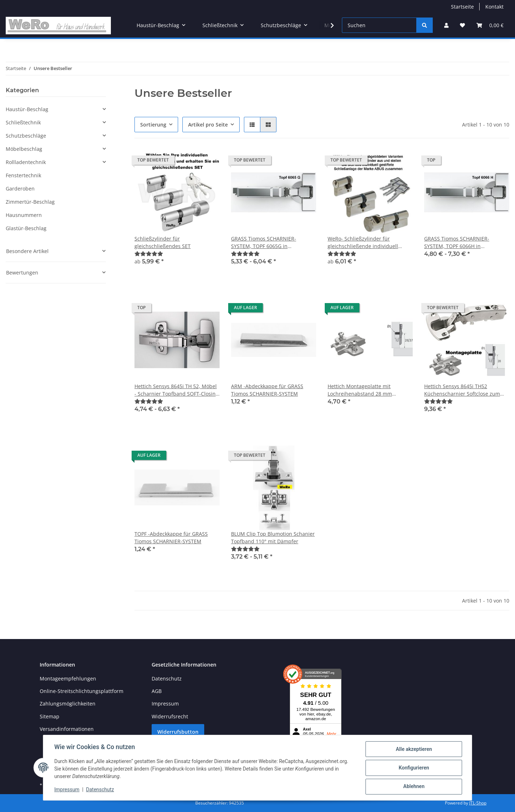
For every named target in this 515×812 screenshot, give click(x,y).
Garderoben (20, 189)
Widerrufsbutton (178, 732)
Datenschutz (167, 679)
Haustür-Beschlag (27, 109)
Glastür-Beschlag (26, 228)
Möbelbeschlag (24, 149)
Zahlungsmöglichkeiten (68, 704)
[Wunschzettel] (462, 25)
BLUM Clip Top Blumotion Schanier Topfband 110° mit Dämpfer (273, 538)
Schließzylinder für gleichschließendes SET (163, 242)
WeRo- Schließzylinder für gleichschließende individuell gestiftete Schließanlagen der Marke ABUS (363, 242)
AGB (157, 691)
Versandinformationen (67, 729)
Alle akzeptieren (413, 749)
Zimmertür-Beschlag (30, 202)
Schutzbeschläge (26, 136)
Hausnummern (24, 215)
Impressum (165, 704)
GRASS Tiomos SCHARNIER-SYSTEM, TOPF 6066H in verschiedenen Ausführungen (460, 242)
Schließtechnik (23, 122)
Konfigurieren (413, 768)
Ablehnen (413, 787)
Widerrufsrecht (170, 716)
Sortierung (153, 125)
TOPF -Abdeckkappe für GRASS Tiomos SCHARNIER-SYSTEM (171, 538)
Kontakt (494, 7)
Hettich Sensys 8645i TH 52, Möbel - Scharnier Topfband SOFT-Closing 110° (176, 390)
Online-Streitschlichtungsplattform (82, 691)
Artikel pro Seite (208, 125)
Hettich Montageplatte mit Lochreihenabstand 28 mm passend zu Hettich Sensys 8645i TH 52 (367, 390)
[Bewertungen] (149, 254)
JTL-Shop (478, 803)
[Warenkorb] (490, 25)
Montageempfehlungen (68, 679)
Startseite (462, 7)
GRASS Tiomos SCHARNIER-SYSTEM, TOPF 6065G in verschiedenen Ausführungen (267, 242)
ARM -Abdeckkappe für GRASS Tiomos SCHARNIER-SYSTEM (267, 390)
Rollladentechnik (26, 162)
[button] (446, 25)
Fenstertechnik (23, 175)
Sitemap (50, 716)
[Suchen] (379, 25)
